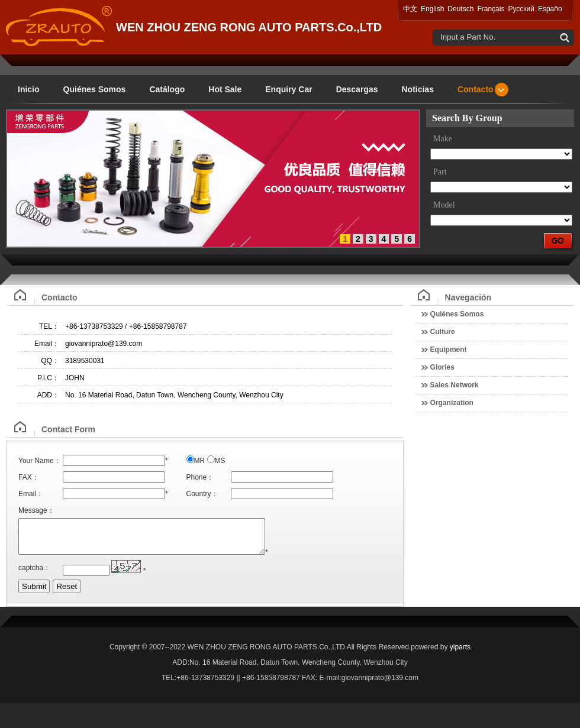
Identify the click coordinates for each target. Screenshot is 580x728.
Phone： (200, 477)
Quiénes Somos (457, 314)
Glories (442, 367)
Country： (202, 494)
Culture (443, 332)
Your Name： (40, 461)
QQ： (50, 361)
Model (444, 205)
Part (440, 172)
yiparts (460, 654)
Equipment (449, 350)
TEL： (49, 326)
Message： (36, 510)
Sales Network (455, 385)
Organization (452, 403)
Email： (47, 344)
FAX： (29, 477)
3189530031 (85, 361)
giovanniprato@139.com (104, 344)
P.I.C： (48, 378)
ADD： (48, 395)
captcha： (34, 575)
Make (443, 139)
